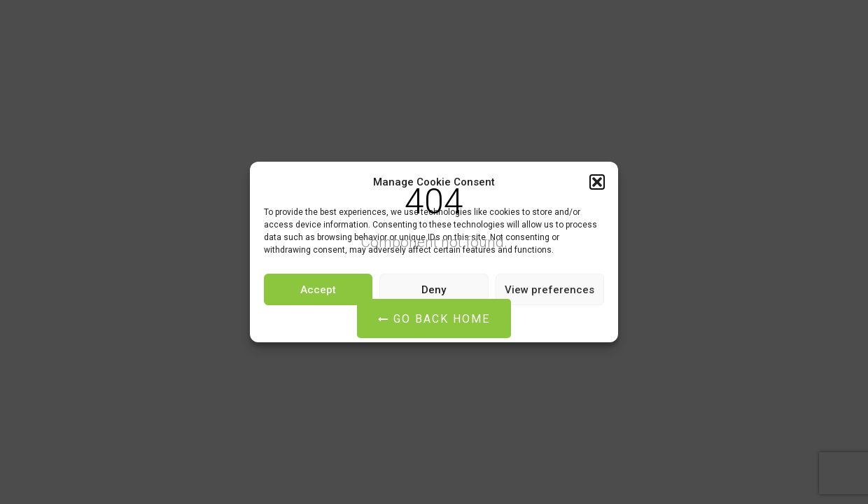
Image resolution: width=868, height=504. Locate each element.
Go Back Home (434, 319)
